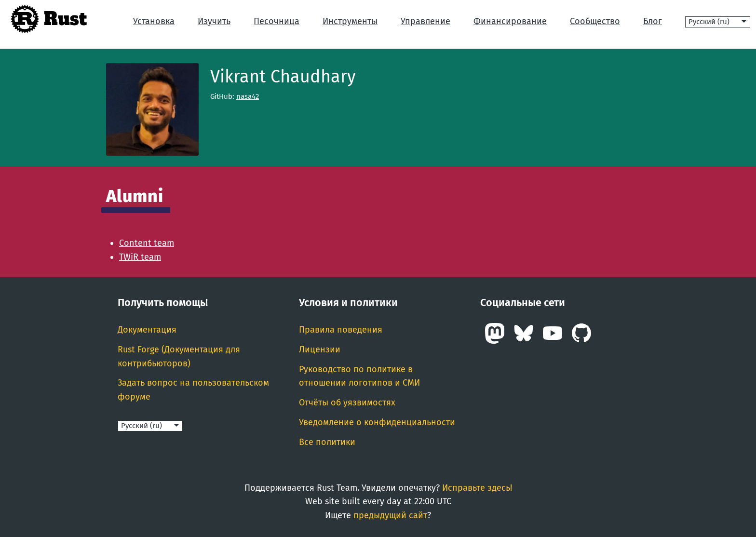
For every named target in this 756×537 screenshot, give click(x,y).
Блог (653, 21)
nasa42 (248, 96)
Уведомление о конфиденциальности (377, 422)
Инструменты (350, 21)
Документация (147, 330)
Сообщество (595, 21)
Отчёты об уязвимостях (347, 403)
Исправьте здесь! (477, 488)
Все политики (327, 442)
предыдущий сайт (390, 515)
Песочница (277, 21)
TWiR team (140, 257)
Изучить (214, 21)
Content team (147, 243)
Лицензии (320, 349)
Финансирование (510, 21)
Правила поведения (341, 330)
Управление (425, 21)
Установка (154, 21)
